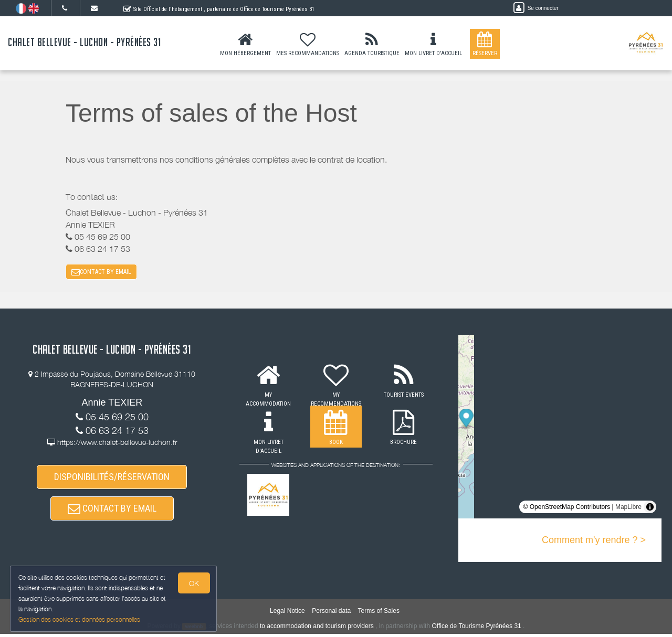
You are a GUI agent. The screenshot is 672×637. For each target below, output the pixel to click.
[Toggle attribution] (650, 508)
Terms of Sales (379, 614)
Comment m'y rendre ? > (594, 541)
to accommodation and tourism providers (317, 629)
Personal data (331, 614)
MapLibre (628, 508)
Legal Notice (287, 614)
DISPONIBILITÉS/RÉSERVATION (112, 478)
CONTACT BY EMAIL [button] (101, 272)
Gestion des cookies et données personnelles (80, 619)
